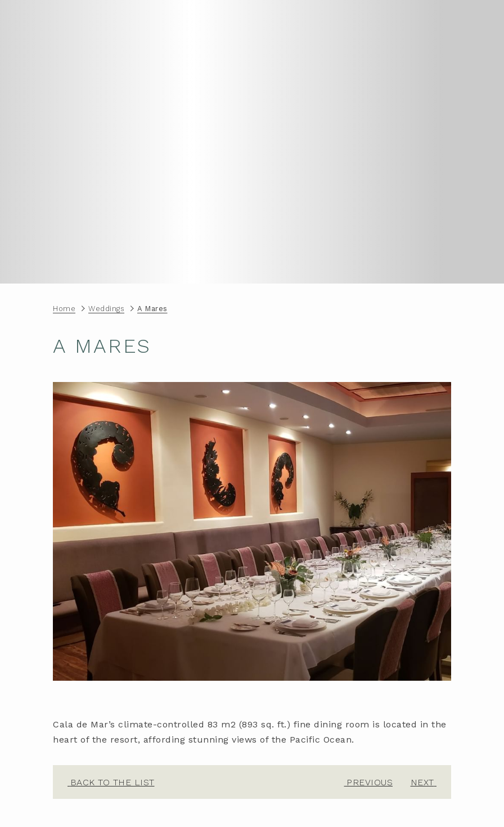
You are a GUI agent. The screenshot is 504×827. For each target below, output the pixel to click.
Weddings (106, 309)
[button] (252, 531)
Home (64, 309)
